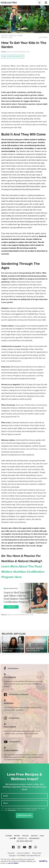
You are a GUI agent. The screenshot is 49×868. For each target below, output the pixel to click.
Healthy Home (16, 36)
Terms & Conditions (23, 853)
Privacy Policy (37, 853)
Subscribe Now (24, 815)
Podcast (25, 836)
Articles (34, 836)
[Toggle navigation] (46, 3)
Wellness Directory (24, 841)
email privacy (12, 810)
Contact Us (22, 838)
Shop (13, 838)
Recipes (17, 836)
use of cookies (13, 863)
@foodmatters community (19, 695)
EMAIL (6, 803)
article (5, 36)
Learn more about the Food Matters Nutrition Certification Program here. (23, 572)
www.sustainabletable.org (18, 52)
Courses (9, 836)
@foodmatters (13, 669)
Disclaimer (11, 853)
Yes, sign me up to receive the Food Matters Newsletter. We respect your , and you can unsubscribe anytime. (25, 809)
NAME (6, 796)
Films (42, 836)
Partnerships (34, 838)
